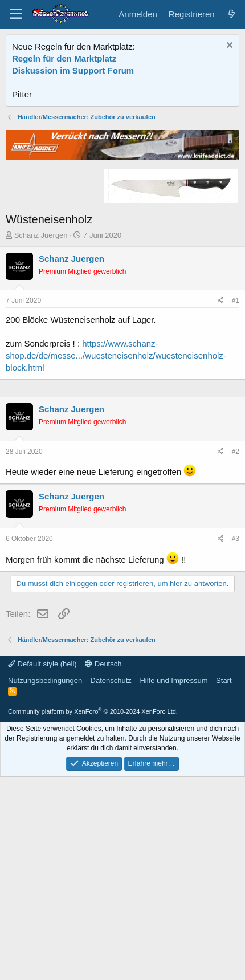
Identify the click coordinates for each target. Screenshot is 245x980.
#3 (236, 676)
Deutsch (103, 861)
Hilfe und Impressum (173, 877)
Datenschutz (111, 877)
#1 (236, 360)
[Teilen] (221, 361)
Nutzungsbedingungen (45, 877)
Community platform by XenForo (93, 908)
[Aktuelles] (232, 14)
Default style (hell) (42, 861)
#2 (236, 588)
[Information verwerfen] (228, 46)
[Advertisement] (122, 141)
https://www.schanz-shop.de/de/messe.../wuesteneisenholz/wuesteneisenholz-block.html (116, 415)
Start (224, 877)
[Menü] (16, 14)
